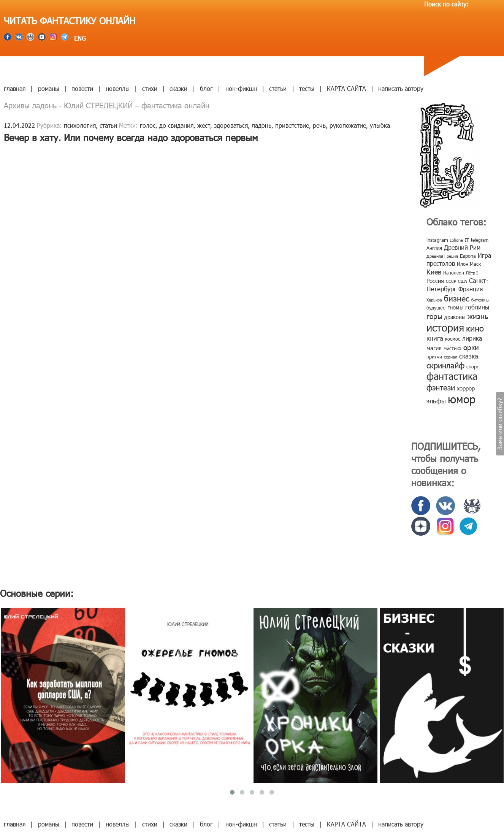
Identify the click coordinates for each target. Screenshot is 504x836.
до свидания (176, 125)
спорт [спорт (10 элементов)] (473, 366)
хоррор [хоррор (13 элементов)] (466, 388)
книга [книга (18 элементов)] (435, 338)
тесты (307, 88)
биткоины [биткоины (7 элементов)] (480, 300)
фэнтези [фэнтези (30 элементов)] (441, 387)
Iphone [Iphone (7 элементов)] (456, 240)
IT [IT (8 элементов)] (467, 240)
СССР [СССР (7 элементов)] (451, 281)
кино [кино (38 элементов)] (475, 328)
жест (204, 125)
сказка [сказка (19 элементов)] (469, 356)
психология (80, 125)
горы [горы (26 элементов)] (434, 316)
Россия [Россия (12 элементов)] (435, 281)
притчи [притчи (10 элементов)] (434, 357)
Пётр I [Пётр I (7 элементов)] (472, 273)
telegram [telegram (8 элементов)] (480, 240)
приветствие (292, 125)
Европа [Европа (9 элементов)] (468, 256)
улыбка (380, 125)
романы (49, 88)
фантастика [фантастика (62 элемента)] (452, 376)
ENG (79, 38)
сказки (178, 88)
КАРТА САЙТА (346, 88)
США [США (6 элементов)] (463, 281)
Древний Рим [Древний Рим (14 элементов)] (462, 247)
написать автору (401, 88)
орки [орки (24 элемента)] (471, 347)
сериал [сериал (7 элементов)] (451, 357)
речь (319, 125)
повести (82, 88)
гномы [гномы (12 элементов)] (455, 307)
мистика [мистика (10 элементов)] (452, 348)
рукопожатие (348, 125)
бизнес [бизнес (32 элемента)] (457, 298)
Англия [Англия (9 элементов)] (434, 248)
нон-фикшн (241, 88)
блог (206, 88)
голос (148, 125)
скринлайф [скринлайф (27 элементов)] (445, 365)
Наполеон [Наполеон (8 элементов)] (454, 273)
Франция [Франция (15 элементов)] (471, 289)
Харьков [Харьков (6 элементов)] (434, 300)
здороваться (231, 125)
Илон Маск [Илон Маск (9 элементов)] (469, 264)
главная (15, 88)
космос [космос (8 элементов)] (453, 339)
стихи (150, 88)
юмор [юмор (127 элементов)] (462, 399)
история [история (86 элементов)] (445, 327)
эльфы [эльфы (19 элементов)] (436, 401)
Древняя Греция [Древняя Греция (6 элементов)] (442, 256)
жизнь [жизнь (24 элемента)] (478, 316)
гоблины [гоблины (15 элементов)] (477, 307)
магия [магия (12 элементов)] (434, 348)
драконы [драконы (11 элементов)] (455, 317)
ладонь (262, 125)
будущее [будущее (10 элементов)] (436, 308)
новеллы (118, 88)
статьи (278, 88)
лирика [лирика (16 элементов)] (472, 338)
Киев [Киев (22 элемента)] (434, 272)
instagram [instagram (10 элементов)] (437, 240)
